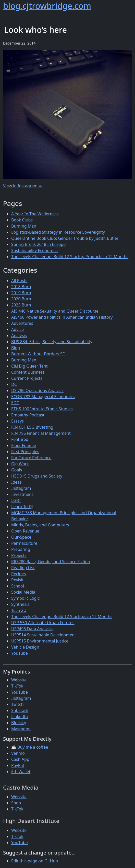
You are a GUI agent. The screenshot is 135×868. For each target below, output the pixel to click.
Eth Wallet (21, 772)
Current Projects (27, 378)
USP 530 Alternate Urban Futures (43, 623)
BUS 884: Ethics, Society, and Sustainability (52, 342)
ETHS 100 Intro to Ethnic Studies (42, 409)
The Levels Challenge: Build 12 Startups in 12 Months (62, 617)
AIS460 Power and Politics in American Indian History (62, 317)
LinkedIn (20, 717)
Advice (17, 329)
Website (19, 680)
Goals (17, 470)
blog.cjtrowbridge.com (47, 6)
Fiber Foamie (24, 445)
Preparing (21, 549)
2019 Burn (21, 293)
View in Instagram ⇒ (22, 186)
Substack (20, 710)
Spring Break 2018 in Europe (38, 244)
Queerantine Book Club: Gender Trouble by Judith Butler (65, 238)
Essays (17, 421)
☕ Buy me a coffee (30, 747)
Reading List (23, 568)
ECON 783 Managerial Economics (43, 397)
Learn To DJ (22, 507)
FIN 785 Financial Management (41, 433)
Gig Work (20, 464)
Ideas (16, 482)
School (18, 586)
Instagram (21, 488)
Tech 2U (19, 610)
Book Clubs (22, 220)
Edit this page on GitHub (35, 861)
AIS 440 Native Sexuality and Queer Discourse (55, 311)
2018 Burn (21, 287)
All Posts (19, 281)
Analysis (19, 335)
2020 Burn (21, 299)
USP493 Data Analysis (32, 629)
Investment (22, 494)
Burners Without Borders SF (38, 354)
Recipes (19, 574)
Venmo (18, 753)
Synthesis (20, 604)
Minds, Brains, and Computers (40, 525)
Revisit (17, 580)
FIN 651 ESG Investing (32, 427)
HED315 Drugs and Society (37, 476)
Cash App (20, 759)
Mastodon (21, 729)
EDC (15, 403)
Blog (16, 348)
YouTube (20, 653)
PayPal (18, 765)
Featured (20, 439)
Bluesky (19, 723)
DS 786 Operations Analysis (37, 390)
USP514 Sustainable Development (44, 635)
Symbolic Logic (25, 598)
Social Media (23, 592)
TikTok (17, 686)
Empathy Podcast (28, 415)
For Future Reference (31, 458)
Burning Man (24, 226)
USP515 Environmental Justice (40, 641)
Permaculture (24, 543)
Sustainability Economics (35, 250)
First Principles (25, 452)
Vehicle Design (25, 647)
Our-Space (21, 537)
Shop (16, 803)
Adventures (22, 323)
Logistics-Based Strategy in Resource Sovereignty (58, 232)
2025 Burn (21, 305)
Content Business (28, 372)
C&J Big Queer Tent (29, 366)
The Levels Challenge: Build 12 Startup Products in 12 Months (70, 257)
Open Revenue (25, 531)
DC (14, 384)
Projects (19, 555)
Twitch (17, 704)
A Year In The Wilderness (35, 214)
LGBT (16, 500)
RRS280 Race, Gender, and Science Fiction (51, 562)
